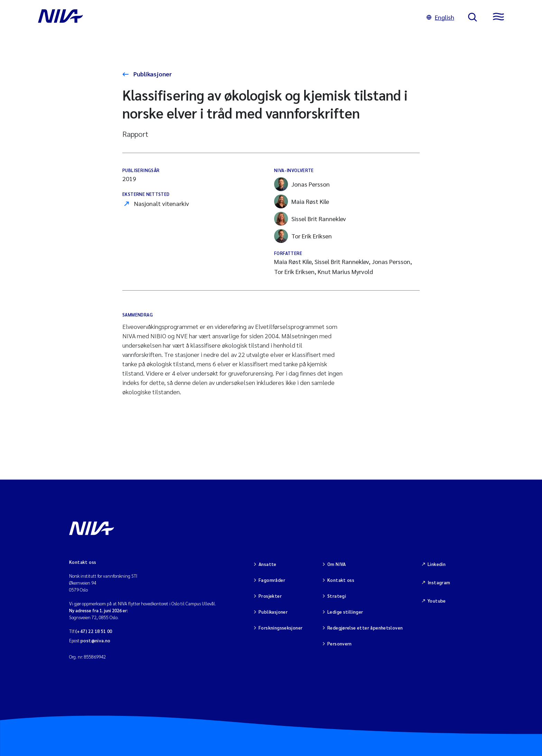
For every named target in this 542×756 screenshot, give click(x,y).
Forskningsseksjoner (281, 628)
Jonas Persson (302, 184)
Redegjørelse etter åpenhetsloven (365, 628)
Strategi (337, 596)
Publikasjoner (152, 74)
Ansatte (268, 564)
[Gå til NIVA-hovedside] (225, 17)
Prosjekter (270, 596)
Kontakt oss (341, 580)
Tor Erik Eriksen (303, 236)
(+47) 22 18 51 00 (94, 631)
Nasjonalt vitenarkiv (162, 203)
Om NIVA (337, 564)
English (440, 17)
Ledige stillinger (345, 612)
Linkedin (437, 564)
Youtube (437, 601)
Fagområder (272, 580)
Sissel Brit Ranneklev (310, 219)
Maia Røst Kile (302, 201)
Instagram (439, 582)
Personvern (340, 644)
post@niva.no (96, 640)
